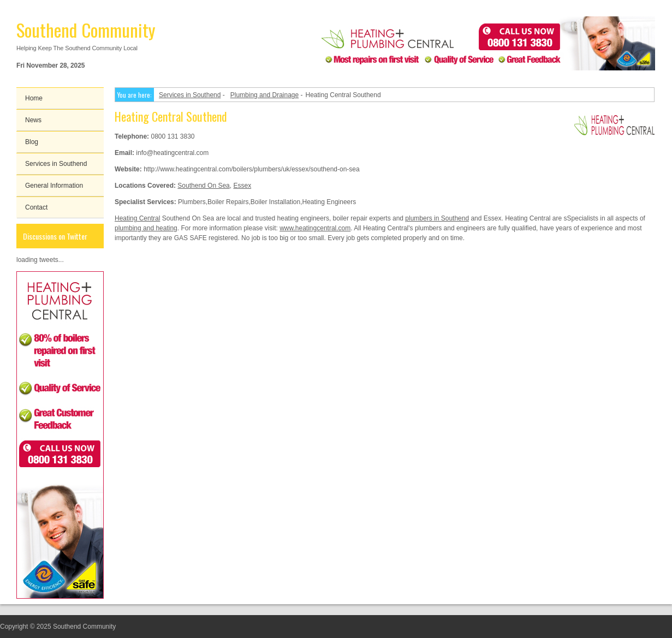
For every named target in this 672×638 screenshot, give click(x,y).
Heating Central (137, 218)
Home (34, 98)
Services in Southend (56, 164)
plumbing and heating (146, 228)
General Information (54, 186)
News (33, 120)
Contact (36, 207)
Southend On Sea (203, 186)
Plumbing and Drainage (264, 95)
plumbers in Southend (437, 218)
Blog (32, 142)
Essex (242, 186)
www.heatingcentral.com (315, 228)
